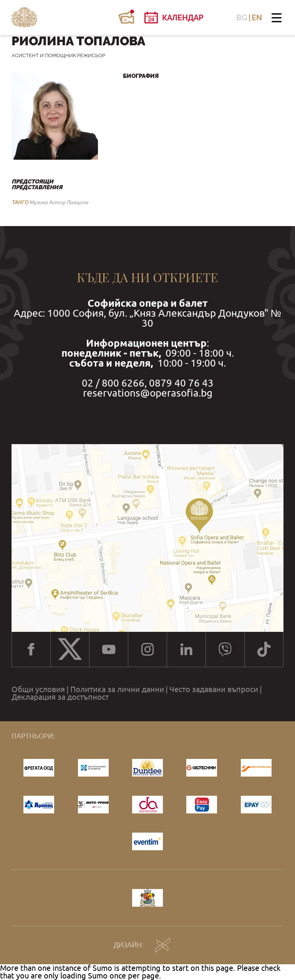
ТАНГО (20, 202)
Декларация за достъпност (60, 697)
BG (242, 18)
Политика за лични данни (117, 689)
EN (257, 18)
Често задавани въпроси (214, 689)
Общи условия (38, 689)
